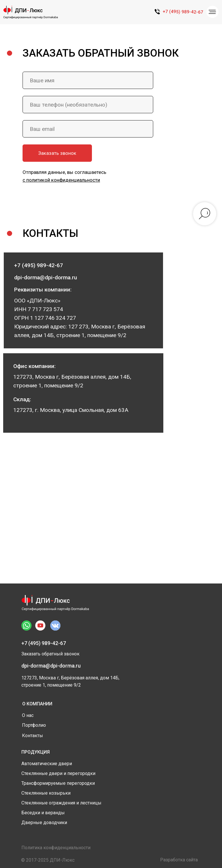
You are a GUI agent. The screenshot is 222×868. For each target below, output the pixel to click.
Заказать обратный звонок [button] (50, 654)
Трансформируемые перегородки (58, 783)
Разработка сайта (179, 860)
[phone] (88, 105)
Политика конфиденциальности (56, 848)
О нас (28, 715)
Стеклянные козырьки (46, 793)
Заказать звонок (57, 153)
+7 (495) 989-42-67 (183, 12)
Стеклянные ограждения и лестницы (61, 803)
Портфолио (34, 725)
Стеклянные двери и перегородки (58, 773)
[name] (88, 80)
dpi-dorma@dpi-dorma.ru (51, 666)
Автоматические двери (47, 764)
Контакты (33, 736)
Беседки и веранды (43, 813)
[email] (88, 129)
